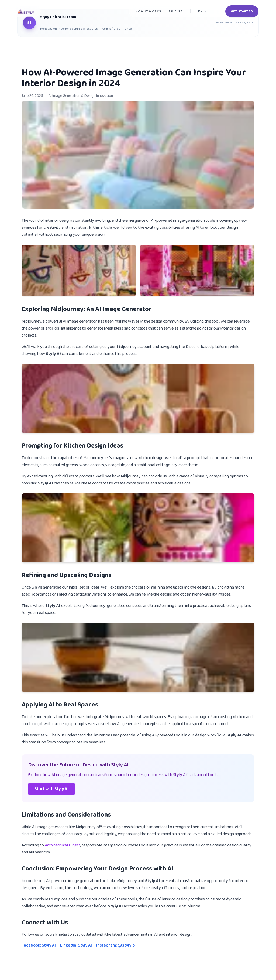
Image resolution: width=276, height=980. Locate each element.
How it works (148, 11)
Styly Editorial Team (58, 17)
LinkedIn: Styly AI (76, 945)
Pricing (176, 11)
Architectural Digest (63, 845)
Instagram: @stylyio (115, 945)
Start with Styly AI (51, 789)
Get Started (242, 11)
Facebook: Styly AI (39, 945)
